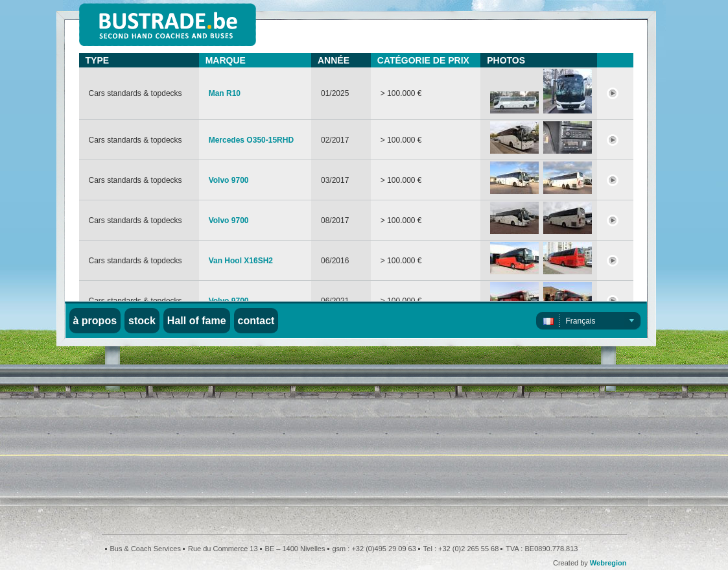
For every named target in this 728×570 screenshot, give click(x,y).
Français (581, 321)
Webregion (608, 563)
